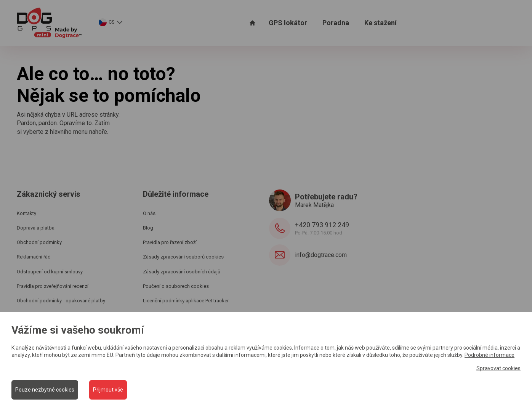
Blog (148, 228)
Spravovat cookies (498, 368)
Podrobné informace (490, 355)
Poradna (336, 23)
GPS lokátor (288, 23)
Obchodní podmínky (39, 242)
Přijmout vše (108, 390)
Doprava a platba (36, 228)
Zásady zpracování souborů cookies (183, 257)
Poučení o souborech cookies (176, 286)
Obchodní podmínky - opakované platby (61, 301)
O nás (149, 213)
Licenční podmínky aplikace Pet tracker (186, 301)
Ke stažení (381, 23)
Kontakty (26, 213)
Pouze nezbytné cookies (45, 390)
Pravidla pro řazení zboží (170, 242)
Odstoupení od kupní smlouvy (50, 272)
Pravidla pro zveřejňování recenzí (53, 286)
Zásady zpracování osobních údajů (182, 272)
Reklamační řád (34, 257)
